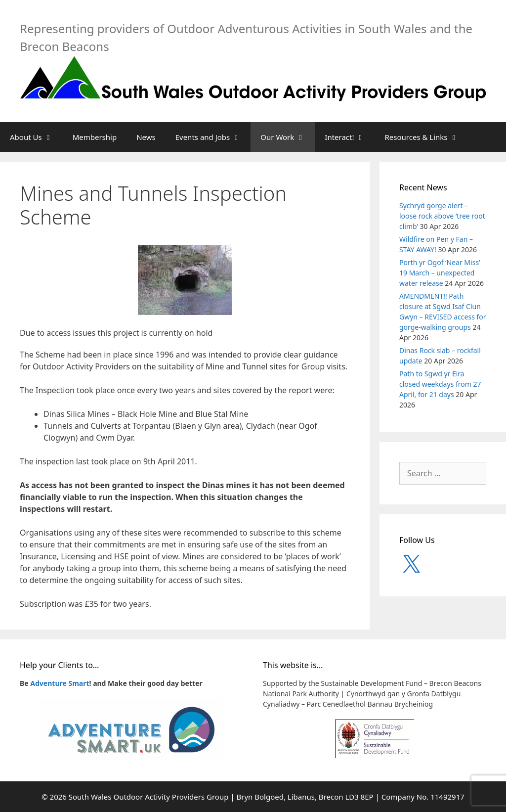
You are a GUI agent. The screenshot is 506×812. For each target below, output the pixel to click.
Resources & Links (427, 137)
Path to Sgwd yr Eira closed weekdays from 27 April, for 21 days (440, 384)
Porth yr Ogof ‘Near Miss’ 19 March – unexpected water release (440, 273)
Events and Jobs (213, 137)
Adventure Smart (60, 683)
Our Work (288, 137)
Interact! (350, 137)
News (146, 137)
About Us (36, 137)
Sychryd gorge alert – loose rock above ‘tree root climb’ (442, 216)
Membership (95, 137)
